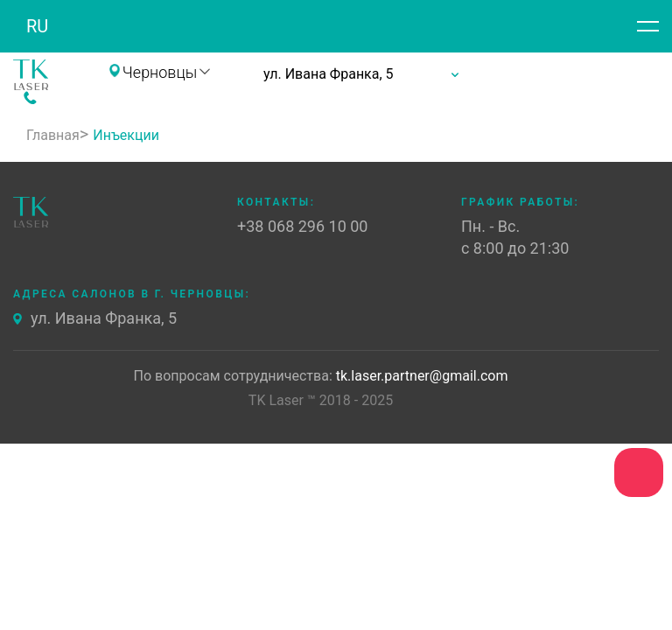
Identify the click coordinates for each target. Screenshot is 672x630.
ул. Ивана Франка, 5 (104, 318)
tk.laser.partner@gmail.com (422, 376)
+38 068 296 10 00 (96, 98)
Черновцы (160, 73)
